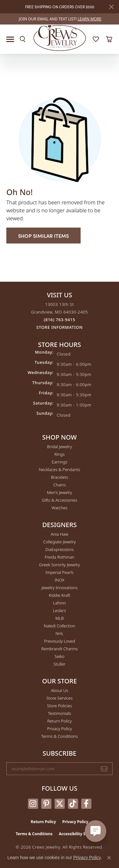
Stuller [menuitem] (60, 664)
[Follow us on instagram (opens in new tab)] (33, 804)
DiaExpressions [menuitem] (60, 549)
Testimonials (60, 713)
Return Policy (60, 721)
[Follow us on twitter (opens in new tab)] (60, 804)
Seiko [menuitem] (60, 656)
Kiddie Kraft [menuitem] (60, 595)
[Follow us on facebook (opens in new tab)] (86, 804)
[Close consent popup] (109, 858)
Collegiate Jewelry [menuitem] (60, 542)
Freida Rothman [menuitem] (60, 557)
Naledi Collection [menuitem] (60, 626)
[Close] (111, 7)
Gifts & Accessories (60, 500)
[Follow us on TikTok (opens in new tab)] (73, 804)
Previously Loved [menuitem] (60, 641)
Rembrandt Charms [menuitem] (60, 649)
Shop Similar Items (43, 236)
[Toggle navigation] (10, 39)
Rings (59, 454)
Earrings (60, 462)
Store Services (60, 698)
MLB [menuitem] (59, 618)
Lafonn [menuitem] (60, 603)
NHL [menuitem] (60, 633)
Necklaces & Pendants (59, 469)
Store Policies (59, 706)
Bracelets (59, 477)
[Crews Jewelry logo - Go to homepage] (60, 38)
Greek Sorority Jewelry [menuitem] (60, 565)
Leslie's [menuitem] (60, 610)
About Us (59, 690)
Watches (60, 508)
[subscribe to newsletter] (104, 769)
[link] (60, 19)
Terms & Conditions (60, 736)
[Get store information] (60, 327)
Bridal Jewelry (60, 447)
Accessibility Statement (81, 834)
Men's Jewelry (60, 492)
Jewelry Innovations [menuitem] (60, 588)
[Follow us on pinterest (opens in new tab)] (46, 804)
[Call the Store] (60, 320)
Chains (60, 485)
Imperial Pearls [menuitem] (59, 572)
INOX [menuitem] (59, 580)
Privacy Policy (59, 729)
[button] (23, 39)
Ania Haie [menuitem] (60, 534)
